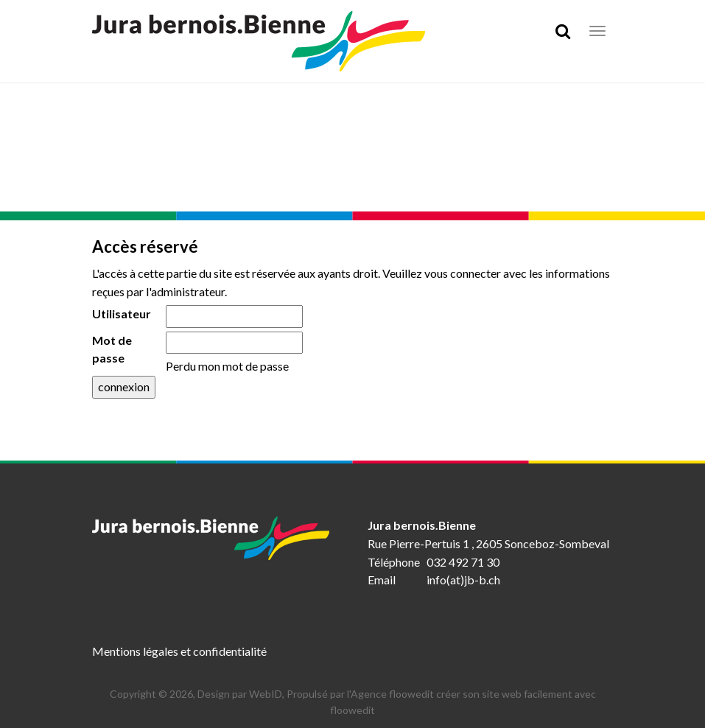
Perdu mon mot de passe (227, 366)
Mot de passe (112, 349)
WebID (266, 694)
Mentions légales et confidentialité (179, 651)
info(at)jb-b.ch (463, 580)
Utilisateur (122, 314)
